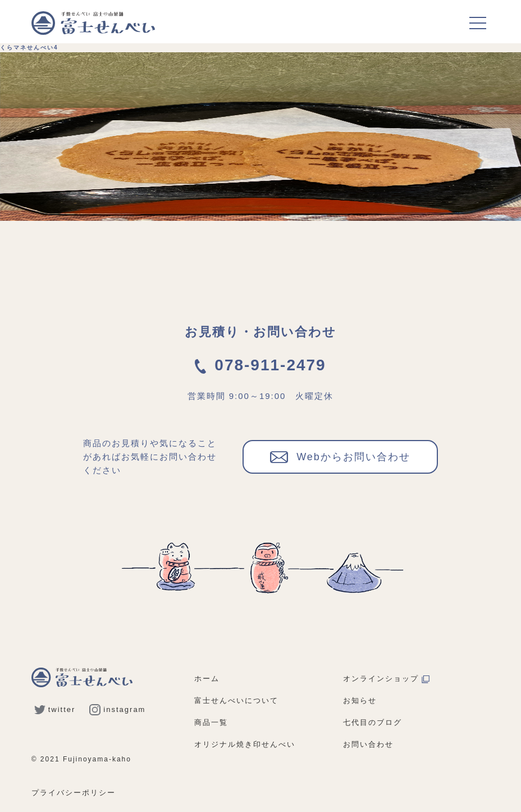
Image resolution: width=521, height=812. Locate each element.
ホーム (207, 679)
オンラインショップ (386, 679)
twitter (55, 709)
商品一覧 (211, 722)
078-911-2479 (260, 365)
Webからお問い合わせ (340, 456)
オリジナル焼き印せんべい (245, 744)
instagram (117, 709)
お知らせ (360, 700)
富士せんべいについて (236, 700)
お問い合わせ (368, 744)
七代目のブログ (373, 722)
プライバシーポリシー (74, 793)
